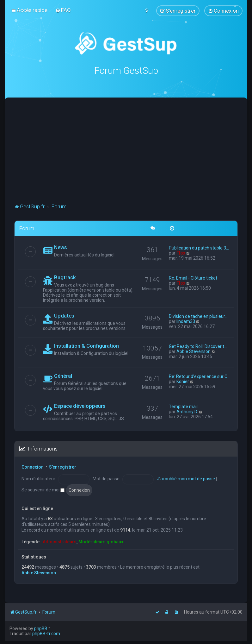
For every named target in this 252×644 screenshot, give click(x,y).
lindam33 (186, 321)
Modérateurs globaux (101, 541)
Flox (181, 253)
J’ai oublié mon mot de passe (186, 479)
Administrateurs (60, 541)
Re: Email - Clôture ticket (193, 278)
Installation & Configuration (86, 346)
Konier (183, 382)
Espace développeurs (80, 406)
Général (63, 376)
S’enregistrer (63, 467)
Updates (64, 316)
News (61, 247)
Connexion (33, 467)
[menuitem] (63, 10)
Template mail (183, 407)
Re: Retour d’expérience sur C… (200, 376)
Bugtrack (65, 277)
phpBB (41, 628)
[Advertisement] (133, 155)
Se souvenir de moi (43, 490)
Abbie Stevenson (194, 351)
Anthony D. (187, 412)
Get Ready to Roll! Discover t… (198, 346)
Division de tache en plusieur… (198, 316)
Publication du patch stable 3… (199, 248)
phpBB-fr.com (46, 634)
